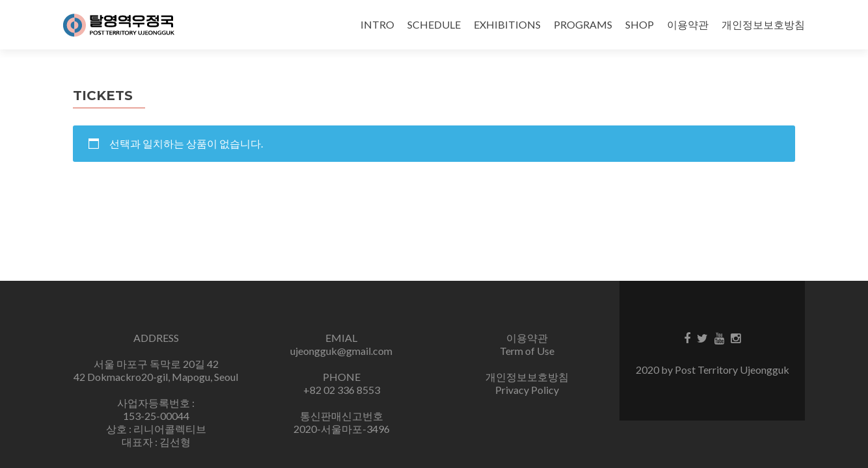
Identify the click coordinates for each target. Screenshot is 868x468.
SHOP (640, 24)
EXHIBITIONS (507, 24)
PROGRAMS (583, 24)
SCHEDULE (434, 24)
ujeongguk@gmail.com (341, 351)
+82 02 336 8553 (342, 390)
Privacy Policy (527, 390)
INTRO (377, 24)
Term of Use (527, 351)
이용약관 (688, 24)
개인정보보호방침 (763, 24)
